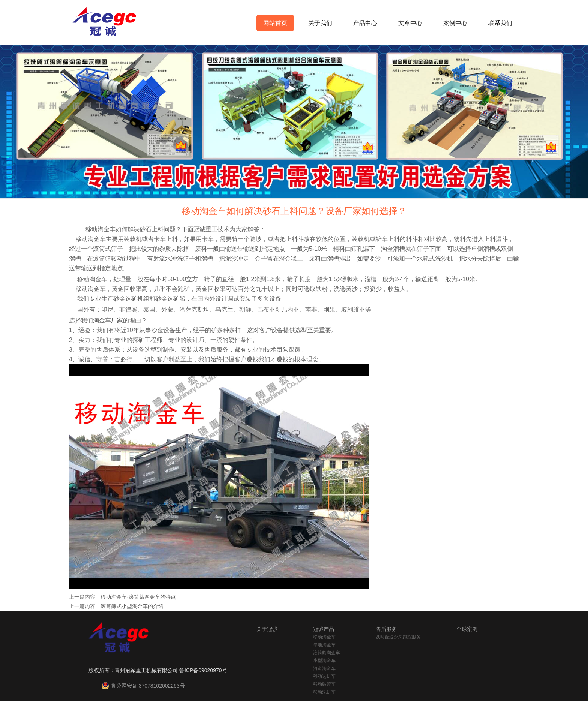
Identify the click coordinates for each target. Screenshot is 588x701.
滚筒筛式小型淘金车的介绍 (132, 606)
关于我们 (320, 23)
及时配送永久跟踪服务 (398, 637)
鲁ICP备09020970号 (203, 670)
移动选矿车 (324, 676)
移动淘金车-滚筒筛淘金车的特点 (138, 597)
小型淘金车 (324, 661)
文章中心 (410, 23)
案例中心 (455, 23)
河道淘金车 (324, 668)
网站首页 (275, 23)
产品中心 (365, 23)
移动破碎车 (324, 684)
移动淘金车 (324, 637)
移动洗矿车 (324, 692)
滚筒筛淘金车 (327, 653)
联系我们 (500, 23)
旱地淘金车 (324, 645)
